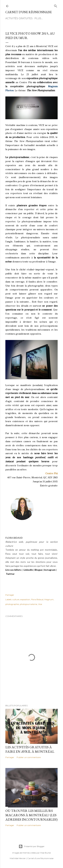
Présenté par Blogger (32, 846)
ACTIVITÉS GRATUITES (19, 18)
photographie (12, 604)
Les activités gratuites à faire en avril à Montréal (30, 749)
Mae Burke (46, 853)
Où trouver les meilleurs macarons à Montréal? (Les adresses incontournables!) (31, 815)
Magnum (49, 599)
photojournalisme (28, 604)
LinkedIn (28, 570)
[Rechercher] (56, 5)
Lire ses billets (13, 570)
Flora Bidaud (37, 599)
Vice (40, 604)
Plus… (39, 18)
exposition (25, 599)
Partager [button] (10, 595)
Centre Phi (51, 473)
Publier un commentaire (29, 757)
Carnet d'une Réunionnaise (29, 12)
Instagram (50, 570)
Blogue (38, 570)
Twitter (10, 574)
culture (16, 599)
